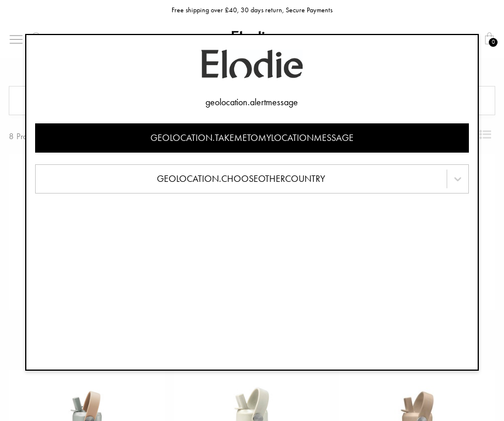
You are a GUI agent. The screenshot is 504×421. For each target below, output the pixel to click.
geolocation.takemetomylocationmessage (252, 138)
